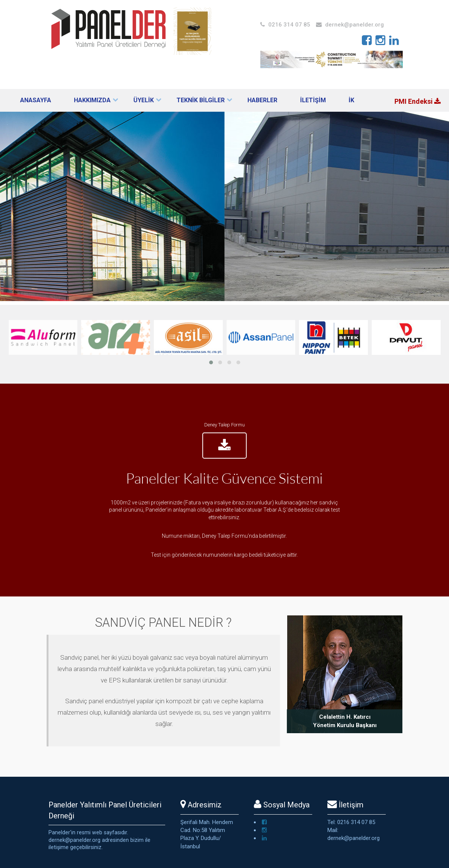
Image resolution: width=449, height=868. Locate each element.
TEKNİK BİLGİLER (201, 100)
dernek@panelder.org (354, 25)
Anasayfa (36, 100)
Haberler (262, 100)
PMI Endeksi (418, 101)
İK (351, 100)
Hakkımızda (92, 100)
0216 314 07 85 (289, 25)
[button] (211, 362)
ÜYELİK (144, 100)
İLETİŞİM (313, 100)
